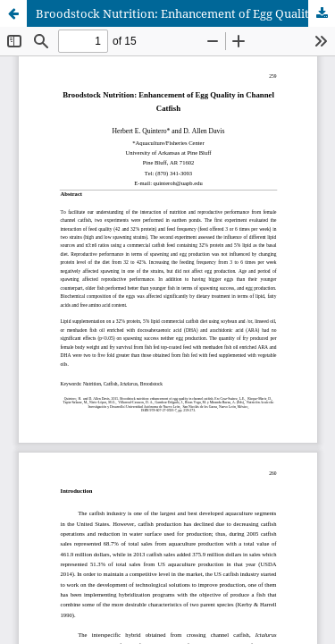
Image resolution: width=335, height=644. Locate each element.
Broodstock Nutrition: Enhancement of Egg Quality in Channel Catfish (185, 13)
